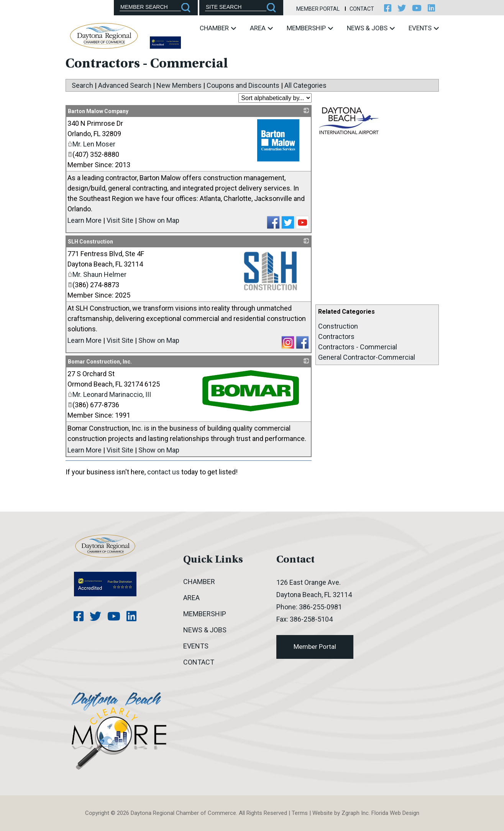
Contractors (336, 337)
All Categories (305, 85)
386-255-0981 (320, 607)
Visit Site (120, 220)
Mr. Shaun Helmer (97, 274)
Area (261, 28)
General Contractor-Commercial (367, 357)
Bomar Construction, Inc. (100, 362)
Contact (362, 9)
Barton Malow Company (98, 111)
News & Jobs (371, 28)
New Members (179, 85)
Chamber (218, 28)
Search (82, 85)
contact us (163, 472)
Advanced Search (125, 85)
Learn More (85, 220)
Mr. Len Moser (91, 144)
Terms (300, 813)
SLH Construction (90, 242)
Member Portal (318, 9)
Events (424, 28)
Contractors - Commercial (358, 347)
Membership (310, 28)
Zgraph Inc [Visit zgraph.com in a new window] (355, 813)
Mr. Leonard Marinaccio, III (109, 394)
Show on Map (159, 220)
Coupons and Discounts (243, 85)
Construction (338, 326)
